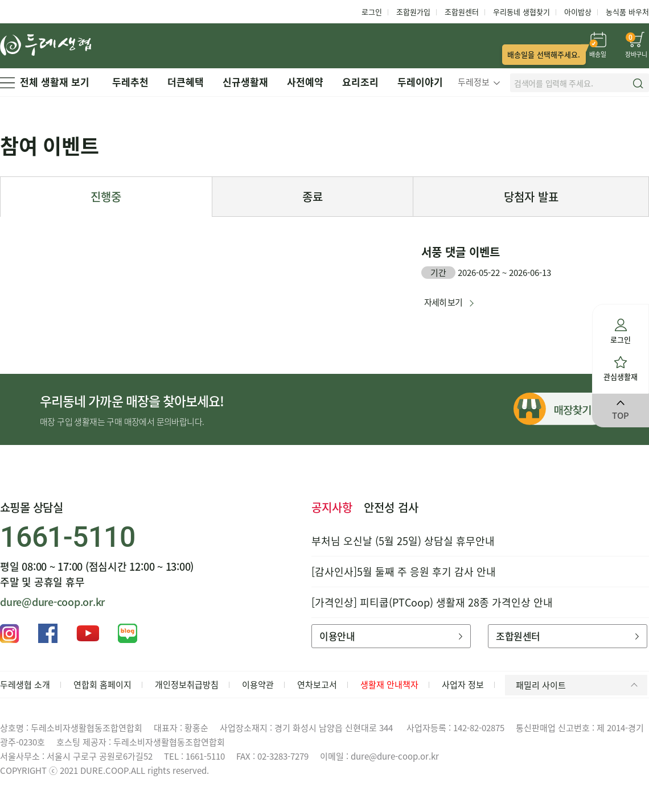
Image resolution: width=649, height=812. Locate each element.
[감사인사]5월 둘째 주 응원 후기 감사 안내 (404, 572)
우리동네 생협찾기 (521, 12)
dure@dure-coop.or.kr (52, 602)
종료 (313, 197)
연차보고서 (317, 685)
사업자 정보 (463, 685)
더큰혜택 (186, 82)
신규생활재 (245, 82)
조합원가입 (413, 12)
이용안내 (391, 636)
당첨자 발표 (531, 197)
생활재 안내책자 (389, 685)
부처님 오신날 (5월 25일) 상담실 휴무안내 (403, 541)
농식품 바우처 (627, 12)
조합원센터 (462, 12)
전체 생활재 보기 (45, 82)
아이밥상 (578, 12)
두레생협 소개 (25, 685)
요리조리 (360, 82)
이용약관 (258, 685)
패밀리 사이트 (579, 685)
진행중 (106, 197)
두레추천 (130, 82)
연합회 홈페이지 (102, 685)
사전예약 (305, 82)
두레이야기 (420, 82)
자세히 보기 (443, 302)
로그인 (372, 12)
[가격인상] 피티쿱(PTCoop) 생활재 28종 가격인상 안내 (432, 602)
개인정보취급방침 (187, 685)
